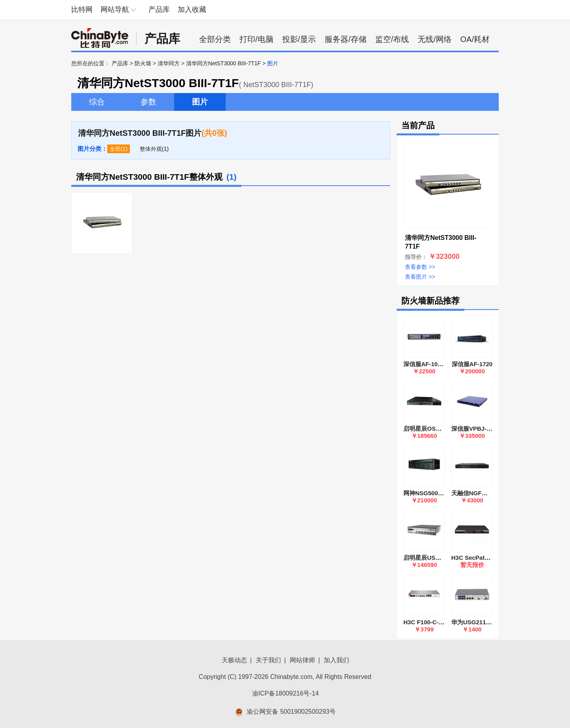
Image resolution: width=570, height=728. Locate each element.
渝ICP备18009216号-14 (286, 693)
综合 (97, 102)
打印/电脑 (256, 39)
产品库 (159, 10)
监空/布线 (392, 39)
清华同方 (169, 63)
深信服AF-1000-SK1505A (438, 364)
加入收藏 (192, 10)
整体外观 (151, 149)
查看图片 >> (420, 277)
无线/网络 (435, 39)
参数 (148, 102)
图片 (200, 102)
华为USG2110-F (473, 622)
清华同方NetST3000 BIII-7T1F (223, 63)
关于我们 (268, 660)
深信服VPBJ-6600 (476, 429)
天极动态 (234, 660)
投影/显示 (299, 39)
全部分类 (215, 39)
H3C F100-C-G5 (425, 622)
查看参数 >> (420, 267)
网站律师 (302, 660)
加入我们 (336, 660)
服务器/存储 (346, 39)
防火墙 (143, 63)
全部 (115, 149)
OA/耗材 (475, 39)
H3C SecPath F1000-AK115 (489, 558)
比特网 (82, 10)
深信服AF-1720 (472, 364)
